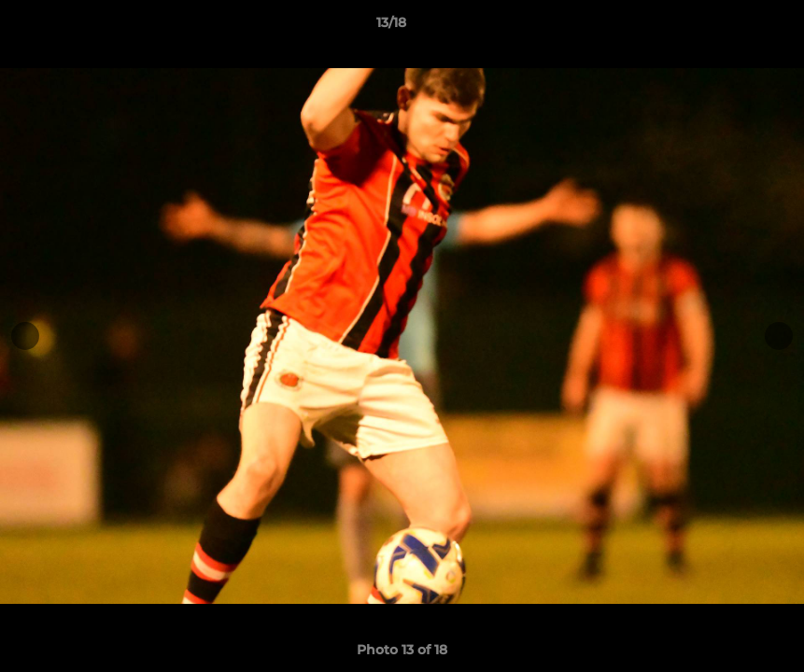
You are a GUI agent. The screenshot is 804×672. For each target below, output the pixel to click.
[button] (726, 27)
